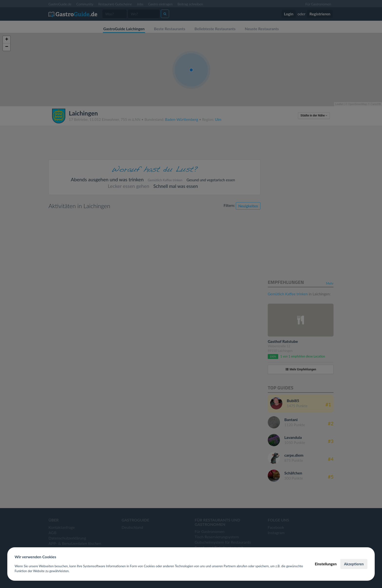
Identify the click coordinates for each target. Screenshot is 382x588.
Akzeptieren (354, 564)
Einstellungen (326, 564)
